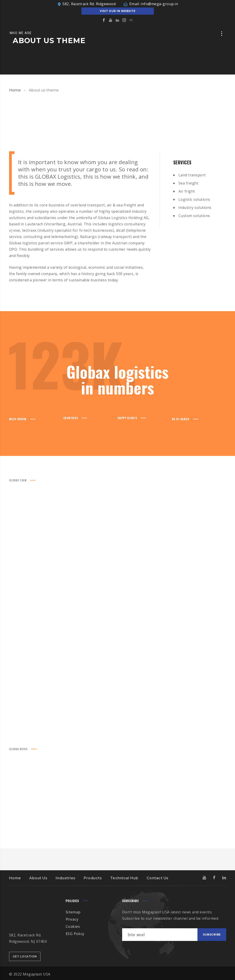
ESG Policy (75, 934)
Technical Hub (124, 878)
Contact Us (158, 878)
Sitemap (73, 912)
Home (15, 90)
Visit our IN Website (117, 11)
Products (93, 878)
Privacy (72, 919)
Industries (66, 878)
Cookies (73, 926)
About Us (38, 878)
